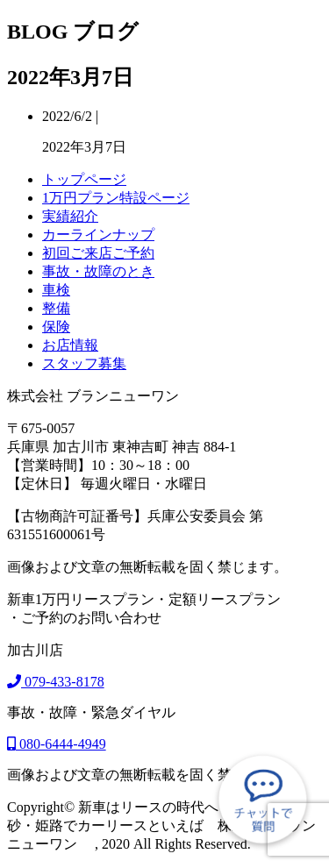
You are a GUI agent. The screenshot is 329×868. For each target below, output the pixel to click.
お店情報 (70, 345)
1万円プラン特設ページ (116, 198)
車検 (56, 290)
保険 (56, 327)
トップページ (84, 179)
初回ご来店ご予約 (98, 253)
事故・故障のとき (98, 271)
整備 (56, 308)
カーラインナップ (98, 235)
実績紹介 (70, 216)
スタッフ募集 (84, 363)
